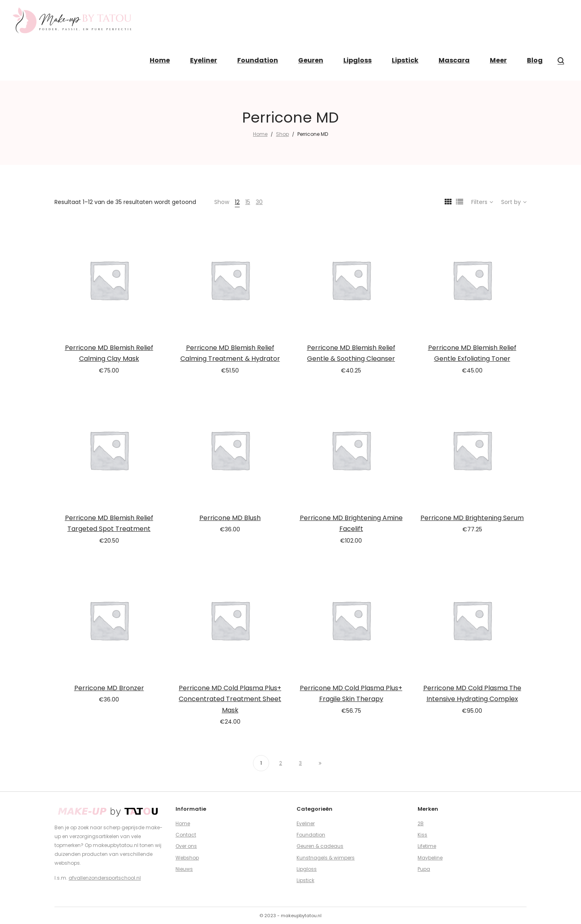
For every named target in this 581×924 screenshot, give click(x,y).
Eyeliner (306, 823)
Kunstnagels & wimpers (326, 858)
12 (237, 202)
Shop (282, 134)
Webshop (187, 858)
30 (259, 202)
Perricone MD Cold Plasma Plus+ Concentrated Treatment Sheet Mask (230, 699)
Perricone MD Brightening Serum (472, 518)
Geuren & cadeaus (320, 846)
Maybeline (430, 858)
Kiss (422, 835)
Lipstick (305, 880)
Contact (186, 835)
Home (260, 134)
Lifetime (427, 846)
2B (421, 823)
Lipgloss (307, 869)
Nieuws (184, 869)
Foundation (311, 835)
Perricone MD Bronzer (109, 688)
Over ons (186, 846)
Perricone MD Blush (230, 518)
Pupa (424, 869)
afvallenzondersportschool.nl (105, 878)
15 (248, 202)
